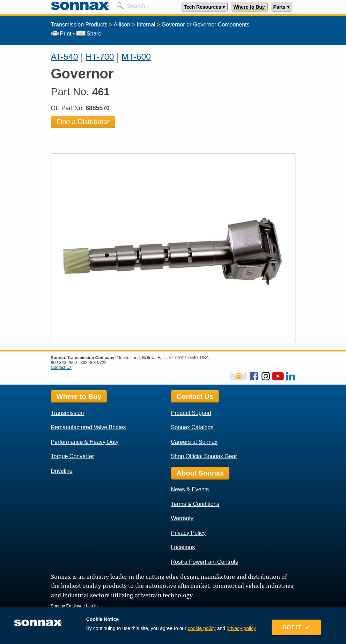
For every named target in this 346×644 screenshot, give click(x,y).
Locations (183, 547)
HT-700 (100, 57)
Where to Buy (249, 7)
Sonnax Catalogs (192, 427)
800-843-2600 (64, 363)
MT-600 (136, 57)
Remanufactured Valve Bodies (89, 427)
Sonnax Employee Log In (74, 606)
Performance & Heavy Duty (85, 442)
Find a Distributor (83, 122)
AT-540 (65, 57)
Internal (146, 25)
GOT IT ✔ (296, 627)
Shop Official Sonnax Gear (204, 456)
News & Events (190, 489)
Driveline (62, 471)
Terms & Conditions (195, 504)
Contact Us (61, 368)
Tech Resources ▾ (204, 7)
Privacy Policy (189, 533)
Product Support (191, 413)
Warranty (182, 518)
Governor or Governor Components (206, 25)
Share (89, 34)
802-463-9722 (93, 363)
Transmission (68, 413)
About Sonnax (200, 473)
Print (61, 34)
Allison (122, 25)
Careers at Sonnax (194, 442)
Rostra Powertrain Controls (205, 562)
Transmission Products (79, 25)
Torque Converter (73, 456)
